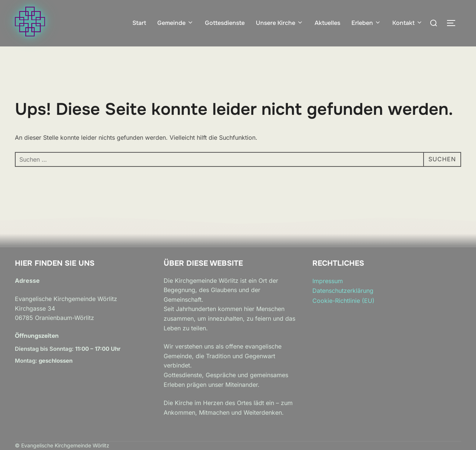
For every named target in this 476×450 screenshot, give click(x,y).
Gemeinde (176, 23)
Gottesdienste (225, 23)
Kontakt (408, 23)
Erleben (366, 23)
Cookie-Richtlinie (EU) (343, 301)
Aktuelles (327, 23)
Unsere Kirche (280, 23)
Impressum (328, 281)
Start (139, 23)
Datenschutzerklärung (343, 291)
